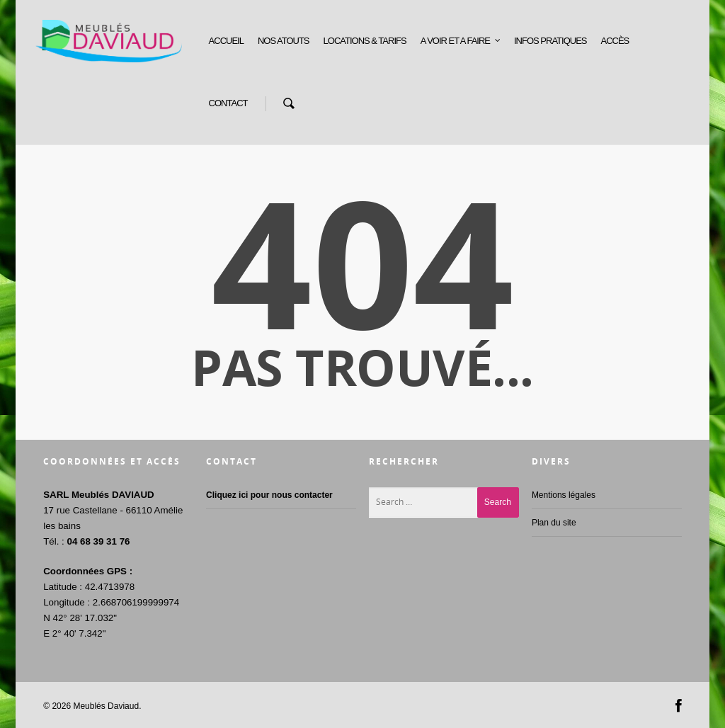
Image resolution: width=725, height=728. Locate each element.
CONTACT (228, 103)
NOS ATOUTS (284, 41)
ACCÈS (615, 41)
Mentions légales (564, 495)
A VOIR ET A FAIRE (461, 41)
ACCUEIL (226, 41)
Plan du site (554, 523)
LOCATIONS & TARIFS (365, 41)
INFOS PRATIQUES (550, 41)
